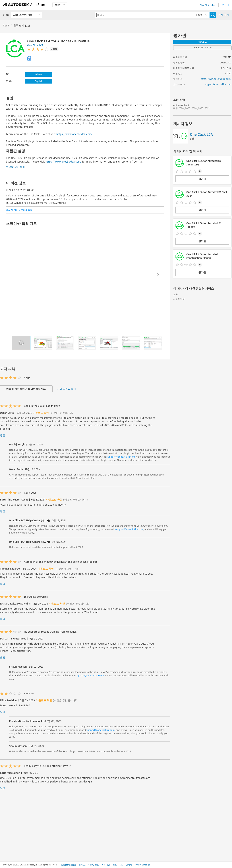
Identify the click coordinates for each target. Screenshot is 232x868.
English (39, 81)
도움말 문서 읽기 (16, 167)
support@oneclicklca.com (121, 457)
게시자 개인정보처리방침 (19, 210)
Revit (6, 26)
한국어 (60, 5)
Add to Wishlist (203, 48)
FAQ (121, 865)
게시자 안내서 (208, 5)
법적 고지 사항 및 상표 (89, 865)
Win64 (39, 74)
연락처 (129, 865)
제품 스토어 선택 (23, 15)
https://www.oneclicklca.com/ (74, 134)
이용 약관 (106, 865)
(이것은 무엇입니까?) (62, 413)
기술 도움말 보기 (67, 389)
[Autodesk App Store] (25, 5)
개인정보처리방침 (68, 865)
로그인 (225, 5)
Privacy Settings (142, 865)
